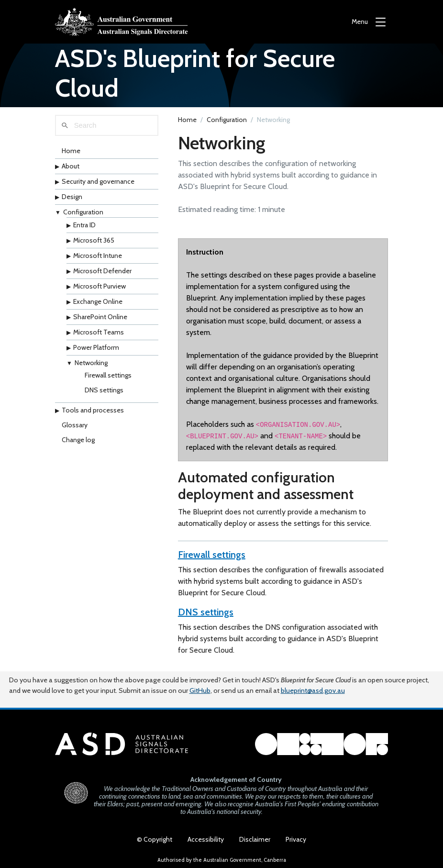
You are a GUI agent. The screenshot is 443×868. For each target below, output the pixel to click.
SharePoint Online (100, 317)
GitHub (200, 690)
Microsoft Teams (99, 332)
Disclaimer (255, 839)
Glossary (75, 425)
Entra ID (84, 225)
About (71, 166)
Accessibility (206, 839)
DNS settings (104, 390)
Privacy (296, 839)
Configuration (83, 212)
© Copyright (155, 839)
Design (72, 197)
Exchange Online (98, 301)
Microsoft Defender (102, 271)
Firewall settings (108, 375)
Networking (91, 363)
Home (71, 151)
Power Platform (96, 347)
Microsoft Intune (98, 256)
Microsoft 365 (94, 240)
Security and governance (98, 181)
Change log (78, 440)
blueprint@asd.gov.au (313, 690)
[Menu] (369, 22)
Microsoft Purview (100, 286)
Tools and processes (93, 410)
